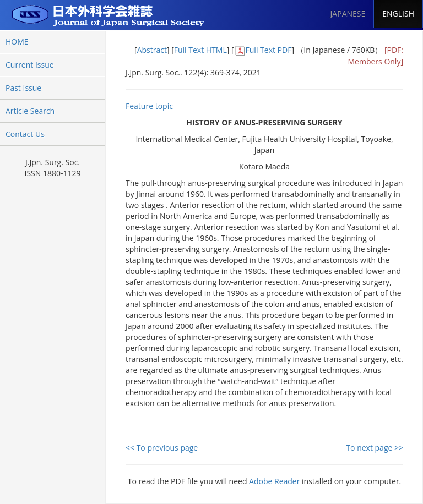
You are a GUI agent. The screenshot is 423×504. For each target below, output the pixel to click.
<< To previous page (162, 448)
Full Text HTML (200, 50)
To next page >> (375, 448)
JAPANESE (348, 13)
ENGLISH (398, 13)
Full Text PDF (269, 50)
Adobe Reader (274, 481)
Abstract (152, 50)
